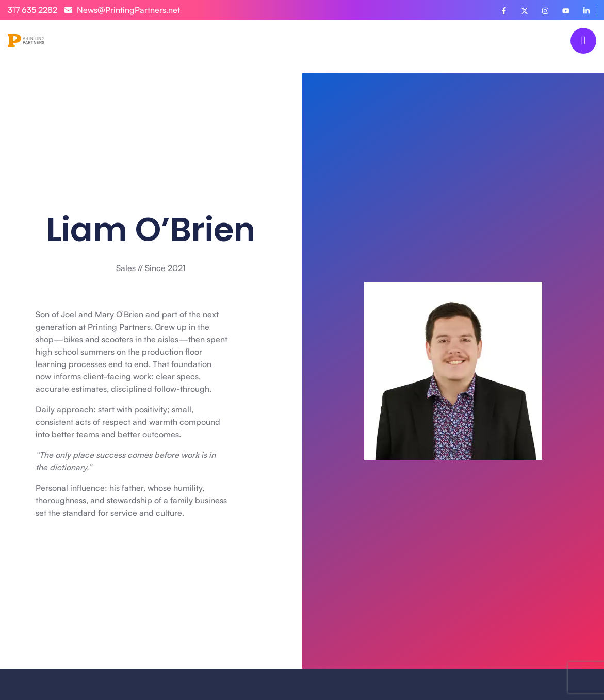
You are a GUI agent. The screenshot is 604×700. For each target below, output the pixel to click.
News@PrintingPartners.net (122, 10)
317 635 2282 (32, 10)
